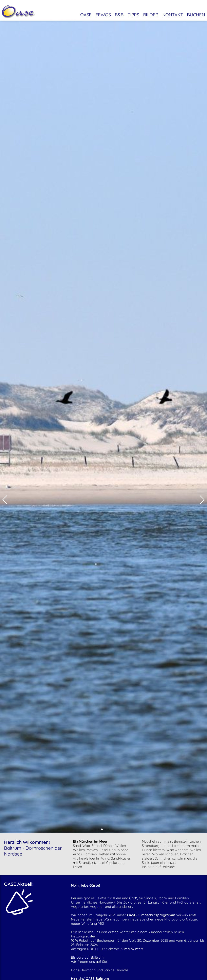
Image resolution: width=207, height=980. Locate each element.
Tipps (133, 13)
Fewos (103, 13)
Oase (86, 13)
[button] (5, 500)
